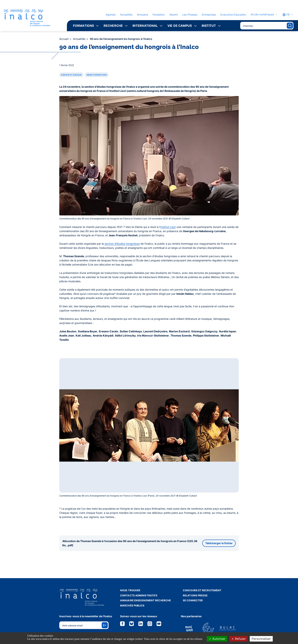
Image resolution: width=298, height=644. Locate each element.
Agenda (111, 15)
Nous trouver (130, 590)
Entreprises (209, 15)
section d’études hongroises (122, 244)
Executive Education (233, 15)
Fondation (159, 15)
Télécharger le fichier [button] (219, 543)
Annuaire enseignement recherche (145, 600)
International (145, 26)
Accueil (64, 39)
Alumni (174, 15)
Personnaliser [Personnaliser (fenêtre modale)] (261, 639)
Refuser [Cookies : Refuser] (239, 639)
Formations (83, 26)
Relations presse (195, 595)
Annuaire (143, 15)
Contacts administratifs (139, 595)
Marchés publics (132, 605)
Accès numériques (262, 14)
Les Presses (190, 15)
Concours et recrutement (202, 590)
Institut (209, 26)
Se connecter (193, 600)
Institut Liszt (168, 227)
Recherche (113, 26)
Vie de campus (180, 26)
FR (286, 15)
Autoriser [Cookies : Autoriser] (217, 639)
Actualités (126, 15)
